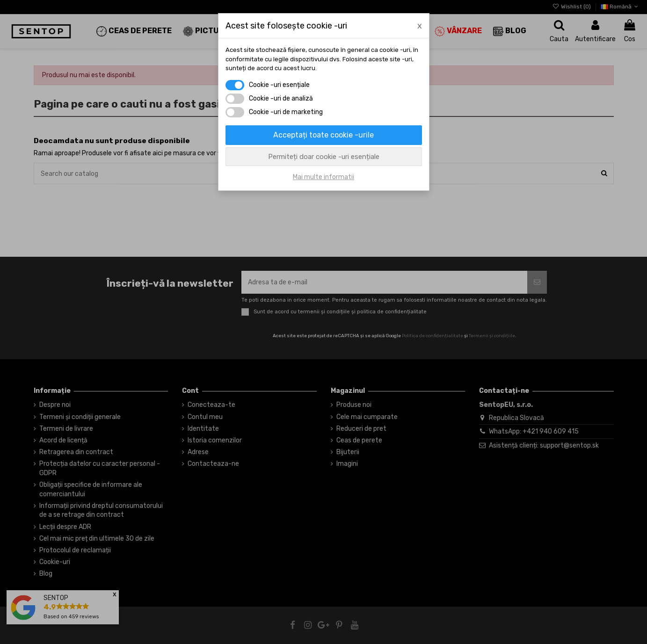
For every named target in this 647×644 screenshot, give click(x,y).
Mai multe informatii (323, 177)
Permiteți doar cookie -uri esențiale (324, 157)
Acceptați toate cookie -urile (323, 135)
